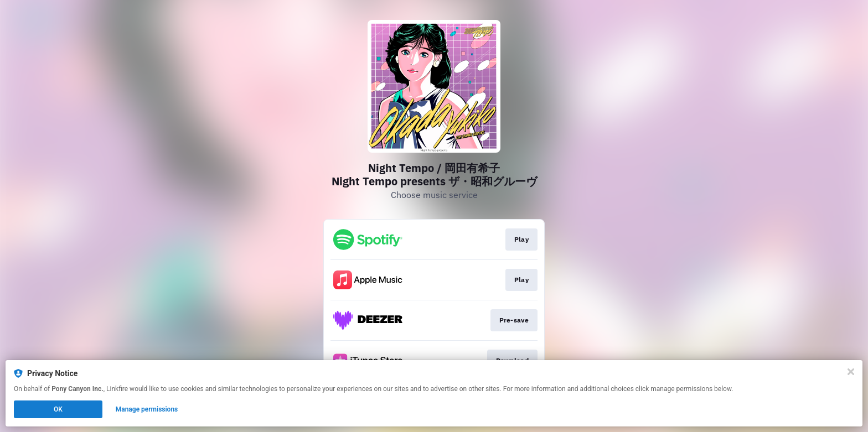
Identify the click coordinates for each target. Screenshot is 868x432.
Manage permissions (147, 409)
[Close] (851, 372)
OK (58, 409)
